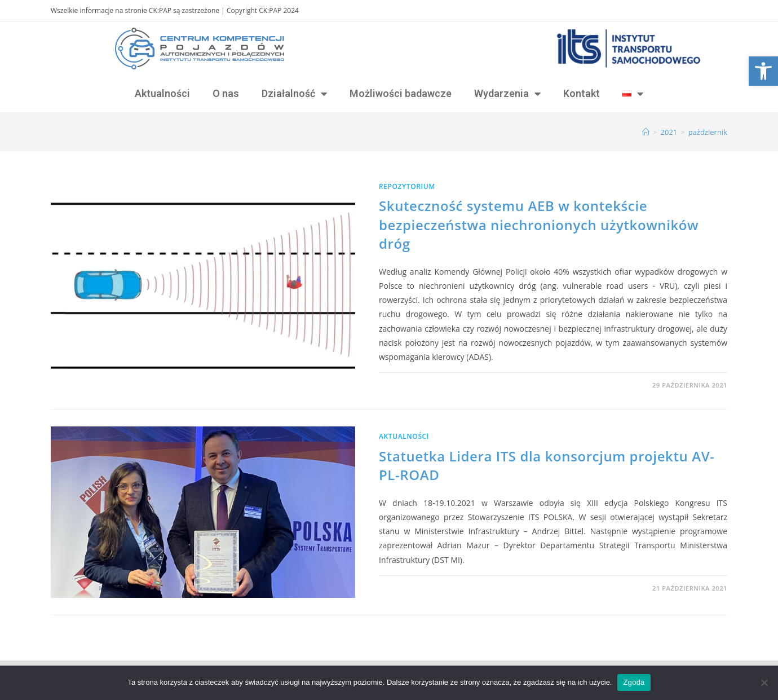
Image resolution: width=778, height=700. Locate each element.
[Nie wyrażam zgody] (764, 683)
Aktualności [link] (162, 93)
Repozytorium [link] (407, 186)
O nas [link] (226, 93)
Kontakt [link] (582, 93)
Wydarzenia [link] (507, 94)
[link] (763, 71)
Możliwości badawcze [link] (401, 93)
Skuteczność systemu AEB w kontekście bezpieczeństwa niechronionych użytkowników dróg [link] (539, 224)
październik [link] (708, 132)
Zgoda (634, 682)
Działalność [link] (294, 94)
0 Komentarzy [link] (414, 385)
